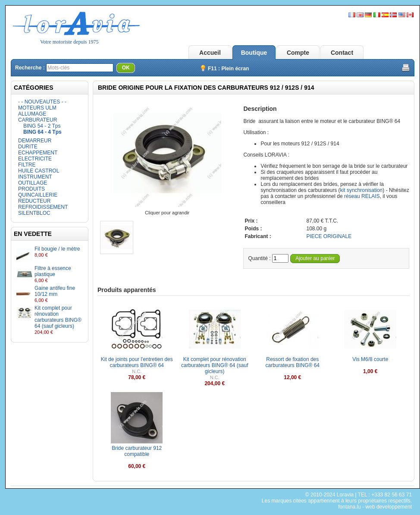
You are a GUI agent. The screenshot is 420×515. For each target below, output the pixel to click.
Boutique (254, 53)
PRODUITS (31, 189)
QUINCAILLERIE (38, 195)
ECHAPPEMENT (38, 153)
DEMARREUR (35, 141)
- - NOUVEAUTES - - (42, 102)
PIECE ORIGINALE (329, 236)
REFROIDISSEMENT (43, 207)
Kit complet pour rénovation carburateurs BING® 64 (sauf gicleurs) (58, 317)
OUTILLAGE (33, 183)
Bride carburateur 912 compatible (137, 451)
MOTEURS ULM (37, 108)
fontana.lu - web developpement (375, 507)
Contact (342, 53)
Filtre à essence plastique (53, 271)
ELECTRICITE (35, 159)
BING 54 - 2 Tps (42, 126)
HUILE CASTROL (39, 171)
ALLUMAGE (32, 114)
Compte (298, 53)
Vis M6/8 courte (370, 359)
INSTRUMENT (35, 177)
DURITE (28, 147)
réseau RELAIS (362, 196)
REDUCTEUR (34, 201)
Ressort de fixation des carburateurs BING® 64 (292, 362)
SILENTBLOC (34, 213)
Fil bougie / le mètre (57, 249)
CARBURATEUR (38, 120)
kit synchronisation (362, 190)
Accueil (210, 53)
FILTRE (27, 165)
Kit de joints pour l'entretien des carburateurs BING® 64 (137, 362)
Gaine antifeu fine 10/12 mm (55, 291)
